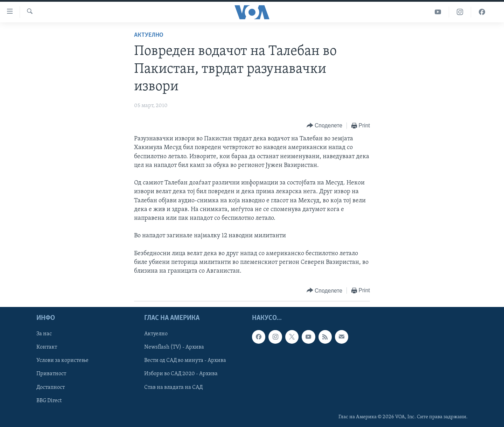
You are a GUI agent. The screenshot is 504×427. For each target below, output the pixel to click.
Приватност (51, 374)
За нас (44, 334)
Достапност (51, 387)
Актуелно (149, 35)
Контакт (47, 348)
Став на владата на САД (173, 387)
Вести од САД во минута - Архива (185, 361)
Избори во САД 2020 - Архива (181, 374)
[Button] (324, 126)
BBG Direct (49, 401)
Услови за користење (62, 361)
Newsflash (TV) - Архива (174, 348)
